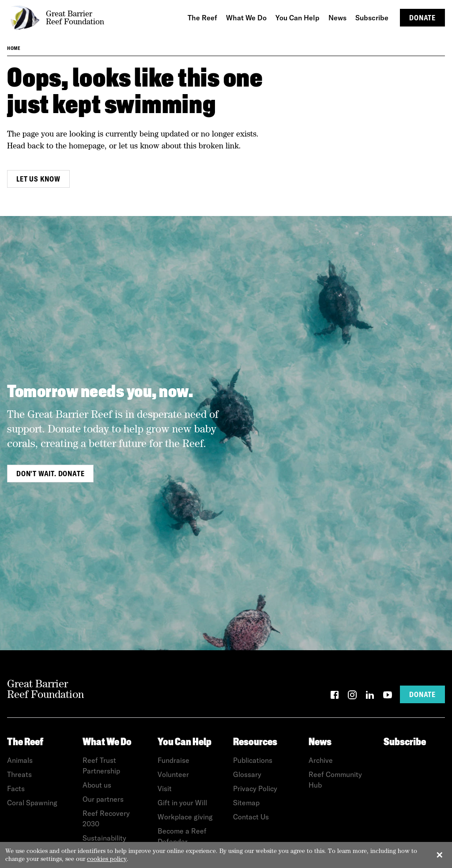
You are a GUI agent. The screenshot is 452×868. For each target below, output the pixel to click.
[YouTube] (388, 696)
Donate (422, 18)
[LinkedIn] (370, 696)
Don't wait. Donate (50, 474)
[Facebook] (335, 696)
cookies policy (107, 859)
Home (14, 48)
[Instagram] (352, 696)
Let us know (38, 179)
